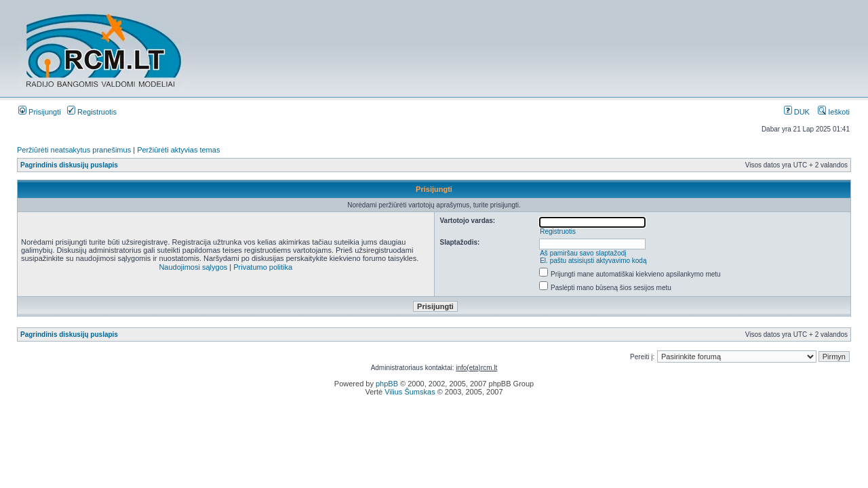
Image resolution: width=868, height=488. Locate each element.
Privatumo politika (263, 267)
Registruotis (92, 112)
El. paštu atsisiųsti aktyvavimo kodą (593, 261)
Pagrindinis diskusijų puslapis (69, 165)
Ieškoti (834, 112)
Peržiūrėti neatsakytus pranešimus (74, 150)
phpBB (387, 384)
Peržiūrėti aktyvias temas (178, 150)
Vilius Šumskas (410, 392)
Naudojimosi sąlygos (193, 267)
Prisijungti (40, 112)
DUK (797, 112)
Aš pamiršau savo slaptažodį (583, 253)
